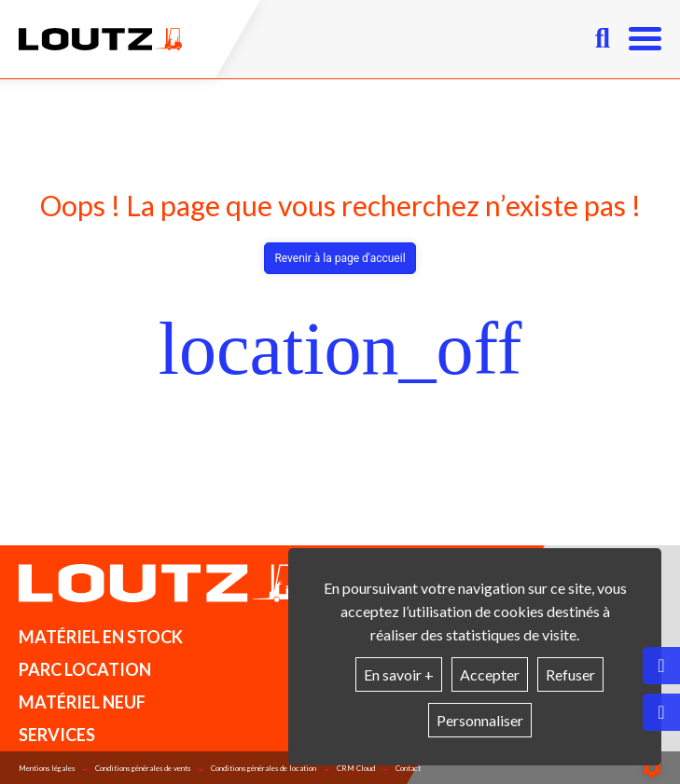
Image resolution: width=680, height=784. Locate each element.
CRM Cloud (356, 768)
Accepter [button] (490, 674)
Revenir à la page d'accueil (340, 258)
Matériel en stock (101, 637)
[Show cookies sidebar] (652, 768)
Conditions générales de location (264, 768)
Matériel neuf (82, 702)
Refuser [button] (570, 674)
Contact (408, 768)
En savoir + (399, 674)
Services (57, 735)
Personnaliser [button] (480, 720)
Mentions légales (47, 768)
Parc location (85, 669)
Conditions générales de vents (143, 768)
